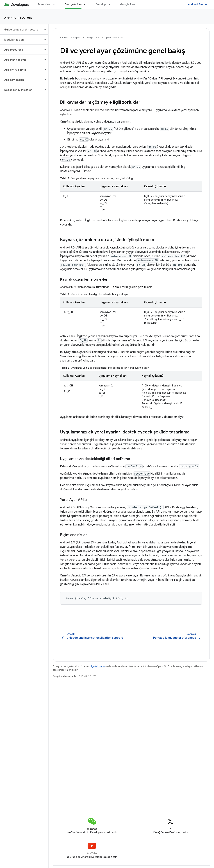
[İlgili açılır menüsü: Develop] (111, 4)
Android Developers (70, 38)
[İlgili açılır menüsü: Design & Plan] (86, 4)
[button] (21, 30)
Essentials (44, 4)
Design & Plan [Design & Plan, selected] (73, 4)
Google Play (128, 4)
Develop (101, 4)
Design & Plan (93, 38)
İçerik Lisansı (98, 666)
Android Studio (197, 4)
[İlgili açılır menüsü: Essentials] (56, 4)
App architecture (18, 18)
